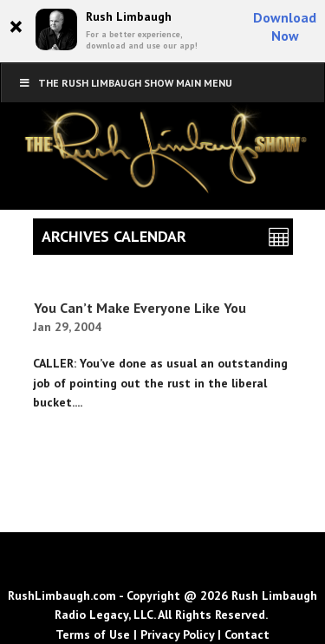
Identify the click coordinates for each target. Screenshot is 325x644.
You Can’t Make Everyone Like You (140, 308)
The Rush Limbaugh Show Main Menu (125, 83)
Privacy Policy (177, 634)
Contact (247, 634)
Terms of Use (93, 634)
